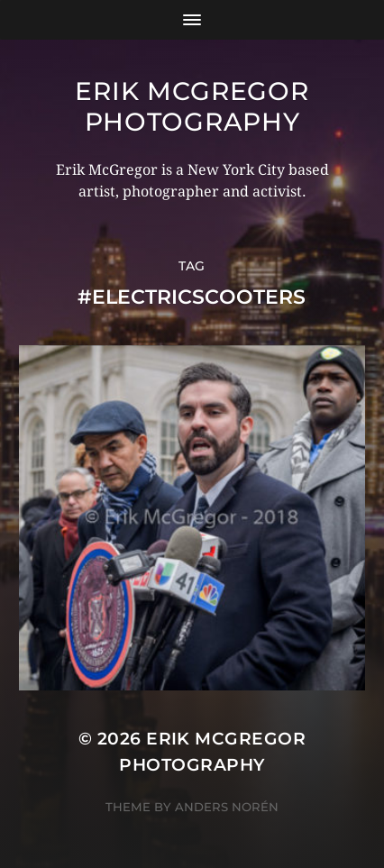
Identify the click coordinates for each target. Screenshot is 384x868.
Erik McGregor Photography (192, 106)
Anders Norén (227, 807)
